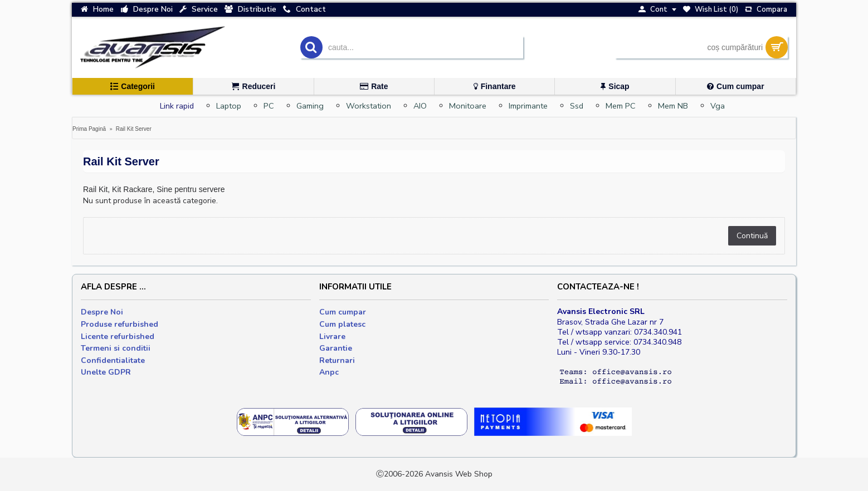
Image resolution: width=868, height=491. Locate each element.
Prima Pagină (89, 129)
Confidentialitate (113, 360)
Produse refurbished (120, 324)
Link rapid (177, 106)
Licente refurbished (118, 337)
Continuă (752, 236)
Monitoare (468, 106)
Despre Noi (102, 312)
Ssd (577, 106)
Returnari (337, 360)
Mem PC (621, 106)
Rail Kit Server (134, 129)
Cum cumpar (343, 312)
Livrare (332, 337)
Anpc (329, 372)
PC (269, 106)
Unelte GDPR (106, 372)
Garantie (336, 348)
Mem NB (673, 106)
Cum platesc (342, 324)
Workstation (369, 106)
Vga (718, 106)
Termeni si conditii (116, 348)
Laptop (229, 106)
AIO (420, 106)
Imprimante (528, 106)
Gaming (310, 106)
